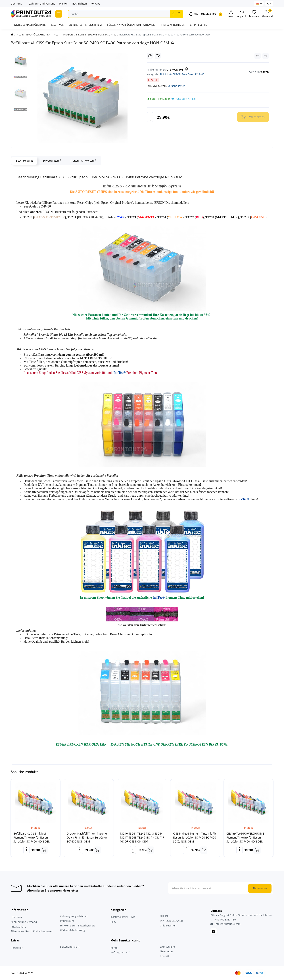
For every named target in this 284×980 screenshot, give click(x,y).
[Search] (179, 14)
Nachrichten (79, 4)
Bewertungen (52, 160)
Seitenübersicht (70, 947)
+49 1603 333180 (202, 14)
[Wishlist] (158, 56)
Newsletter (167, 951)
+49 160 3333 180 (223, 919)
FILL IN (164, 916)
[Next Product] (266, 56)
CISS (113, 922)
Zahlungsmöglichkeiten (74, 916)
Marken (64, 4)
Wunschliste (167, 947)
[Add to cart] (44, 850)
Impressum (67, 921)
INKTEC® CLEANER (171, 921)
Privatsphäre (18, 927)
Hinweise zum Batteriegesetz (78, 925)
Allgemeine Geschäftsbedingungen (32, 931)
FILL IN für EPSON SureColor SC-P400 (182, 74)
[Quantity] (150, 117)
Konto (114, 948)
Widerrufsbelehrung (73, 930)
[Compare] (150, 56)
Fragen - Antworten (83, 160)
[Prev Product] (258, 56)
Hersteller (17, 948)
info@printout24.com (225, 924)
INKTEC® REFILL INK (123, 917)
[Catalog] (59, 14)
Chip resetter (168, 925)
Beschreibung (24, 161)
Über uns (16, 4)
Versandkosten (177, 86)
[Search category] (173, 14)
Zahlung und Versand (42, 4)
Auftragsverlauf (120, 952)
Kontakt (95, 4)
